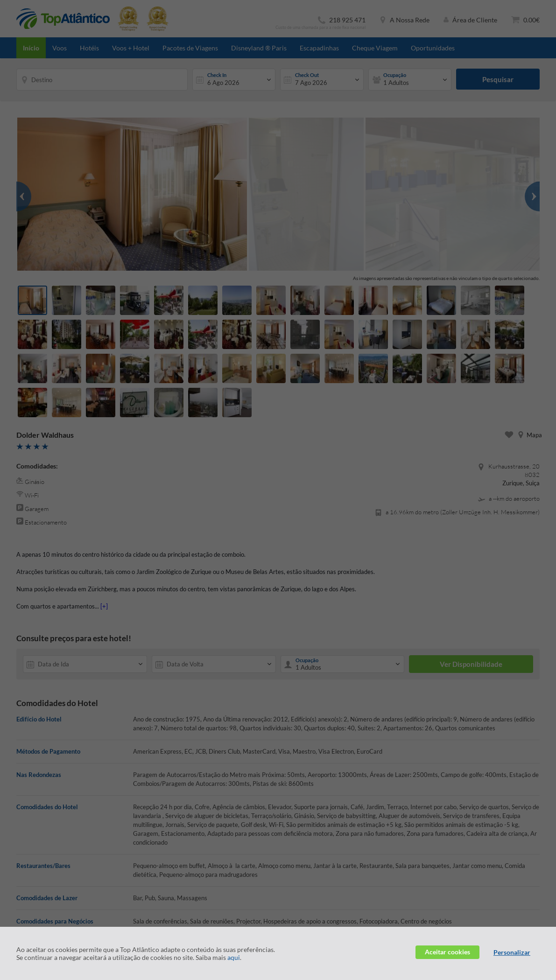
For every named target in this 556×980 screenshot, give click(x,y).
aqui (234, 957)
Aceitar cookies (447, 952)
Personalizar (512, 952)
